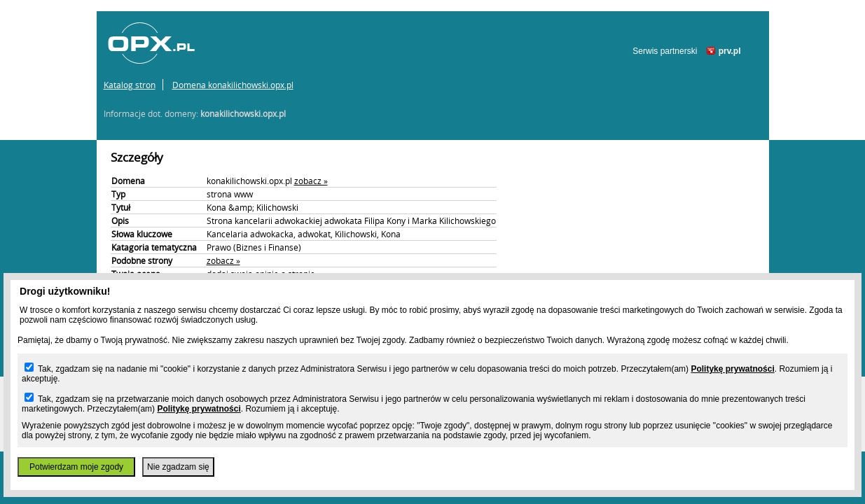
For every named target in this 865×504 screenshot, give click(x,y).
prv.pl (730, 51)
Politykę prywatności (732, 369)
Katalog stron (130, 85)
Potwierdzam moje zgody (76, 467)
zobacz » (311, 181)
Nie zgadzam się (178, 467)
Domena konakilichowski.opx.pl (233, 85)
